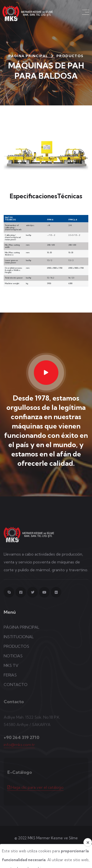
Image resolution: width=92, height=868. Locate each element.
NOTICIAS (13, 659)
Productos (70, 56)
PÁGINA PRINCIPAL (28, 56)
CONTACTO (16, 688)
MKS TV (11, 669)
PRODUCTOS (16, 650)
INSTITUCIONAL (19, 640)
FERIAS (10, 679)
